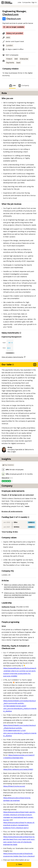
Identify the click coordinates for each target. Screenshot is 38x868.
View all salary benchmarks (12, 357)
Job (12, 86)
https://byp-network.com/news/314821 (18, 769)
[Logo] (7, 3)
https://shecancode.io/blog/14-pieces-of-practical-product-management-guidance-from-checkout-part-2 (19, 825)
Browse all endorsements (12, 511)
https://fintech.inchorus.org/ (14, 786)
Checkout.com (10, 14)
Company (24, 86)
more (27, 506)
